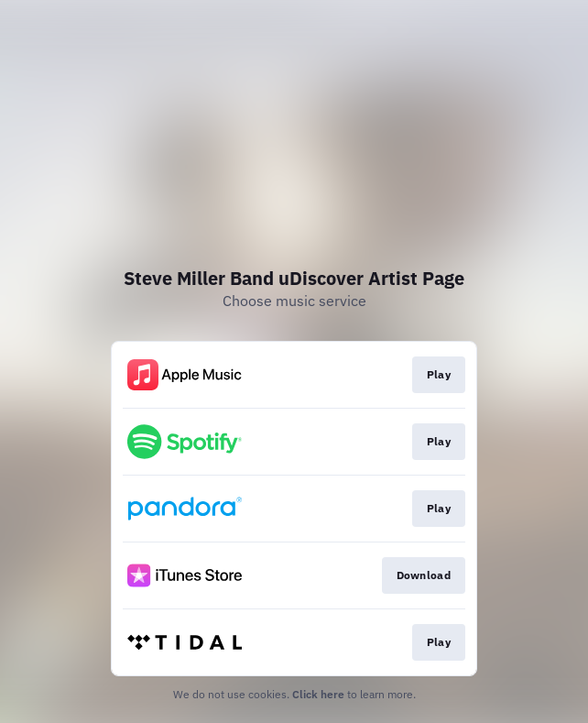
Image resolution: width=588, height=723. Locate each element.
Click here (318, 694)
